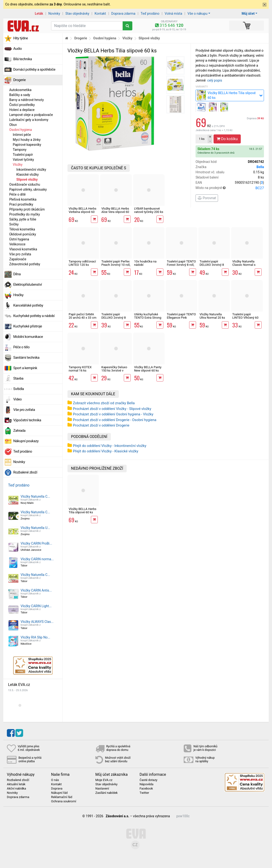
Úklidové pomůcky (23, 234)
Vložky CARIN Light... (36, 606)
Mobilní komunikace (28, 337)
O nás (55, 780)
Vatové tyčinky (23, 160)
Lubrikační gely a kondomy (29, 120)
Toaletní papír (23, 155)
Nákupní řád (59, 793)
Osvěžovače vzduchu (25, 184)
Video (18, 399)
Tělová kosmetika (22, 229)
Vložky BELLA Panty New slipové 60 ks (148, 369)
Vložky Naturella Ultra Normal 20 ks (212, 316)
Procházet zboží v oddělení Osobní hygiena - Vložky (113, 414)
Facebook (146, 789)
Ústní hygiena (19, 239)
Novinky (54, 14)
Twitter (144, 793)
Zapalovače (18, 259)
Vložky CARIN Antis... (36, 590)
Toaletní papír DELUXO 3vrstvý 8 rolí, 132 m (212, 265)
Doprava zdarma (123, 14)
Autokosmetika (20, 90)
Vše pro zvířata (20, 254)
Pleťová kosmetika (23, 199)
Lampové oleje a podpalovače (31, 115)
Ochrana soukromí (64, 801)
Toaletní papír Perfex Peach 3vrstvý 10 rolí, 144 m (116, 265)
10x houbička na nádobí (145, 263)
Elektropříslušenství (28, 285)
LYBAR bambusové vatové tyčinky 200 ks (149, 210)
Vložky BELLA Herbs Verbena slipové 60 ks (82, 212)
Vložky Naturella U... (35, 528)
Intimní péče (22, 135)
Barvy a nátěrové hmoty (27, 100)
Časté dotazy (148, 780)
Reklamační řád (62, 797)
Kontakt (100, 14)
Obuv (13, 125)
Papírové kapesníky (27, 145)
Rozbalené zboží (25, 472)
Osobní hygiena (21, 130)
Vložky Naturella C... (35, 496)
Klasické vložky (27, 175)
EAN (230, 183)
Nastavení (102, 789)
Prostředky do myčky (25, 214)
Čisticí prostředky (22, 105)
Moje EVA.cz (104, 780)
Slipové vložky (27, 179)
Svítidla (19, 389)
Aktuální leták (16, 784)
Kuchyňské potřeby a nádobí (34, 316)
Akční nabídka (16, 789)
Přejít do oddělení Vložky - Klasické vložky (106, 451)
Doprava (255, 118)
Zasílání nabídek (107, 793)
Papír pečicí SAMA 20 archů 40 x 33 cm (82, 316)
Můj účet (248, 14)
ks (202, 139)
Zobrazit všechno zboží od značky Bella (104, 403)
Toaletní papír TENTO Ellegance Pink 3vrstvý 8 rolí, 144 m (181, 318)
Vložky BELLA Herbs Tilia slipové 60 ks (82, 511)
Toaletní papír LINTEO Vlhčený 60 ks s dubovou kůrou (245, 318)
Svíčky (14, 224)
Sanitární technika (26, 358)
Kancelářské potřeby (28, 305)
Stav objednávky (77, 14)
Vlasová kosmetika (23, 249)
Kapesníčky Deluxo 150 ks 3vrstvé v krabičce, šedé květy (115, 371)
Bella (260, 167)
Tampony (20, 150)
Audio (18, 49)
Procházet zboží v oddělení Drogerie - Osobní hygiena (115, 420)
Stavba (18, 378)
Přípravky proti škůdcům (27, 209)
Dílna (17, 274)
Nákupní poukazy (26, 441)
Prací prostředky (21, 204)
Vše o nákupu (197, 14)
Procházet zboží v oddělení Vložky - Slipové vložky (112, 409)
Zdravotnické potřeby (25, 264)
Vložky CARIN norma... (37, 559)
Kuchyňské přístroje (28, 326)
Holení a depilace (22, 110)
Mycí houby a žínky (27, 140)
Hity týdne (21, 38)
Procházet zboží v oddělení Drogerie (101, 425)
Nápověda (146, 784)
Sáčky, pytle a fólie (23, 219)
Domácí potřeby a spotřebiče (34, 69)
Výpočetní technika (27, 420)
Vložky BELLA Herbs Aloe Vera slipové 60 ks (115, 212)
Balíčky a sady (20, 95)
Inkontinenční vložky (31, 170)
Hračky (18, 295)
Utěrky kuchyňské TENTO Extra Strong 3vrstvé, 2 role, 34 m (148, 318)
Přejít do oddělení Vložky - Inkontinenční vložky (110, 446)
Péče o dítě (17, 194)
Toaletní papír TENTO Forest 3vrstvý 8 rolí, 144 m (181, 265)
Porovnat (207, 198)
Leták (39, 14)
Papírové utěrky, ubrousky (28, 189)
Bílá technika (23, 59)
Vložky (18, 165)
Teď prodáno (150, 14)
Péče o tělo (21, 347)
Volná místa (174, 14)
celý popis (215, 80)
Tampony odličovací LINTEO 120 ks (82, 263)
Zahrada (19, 431)
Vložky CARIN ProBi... (36, 543)
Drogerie (19, 80)
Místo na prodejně (230, 188)
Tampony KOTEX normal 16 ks (80, 369)
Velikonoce (17, 244)
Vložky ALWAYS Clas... (37, 622)
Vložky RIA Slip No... (35, 637)
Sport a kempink (25, 368)
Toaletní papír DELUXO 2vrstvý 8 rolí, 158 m (114, 318)
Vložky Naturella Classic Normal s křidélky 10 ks (244, 265)
